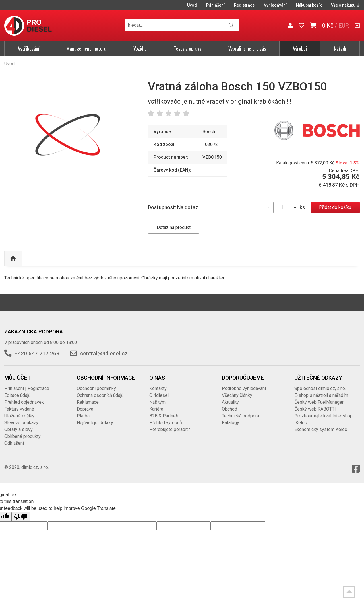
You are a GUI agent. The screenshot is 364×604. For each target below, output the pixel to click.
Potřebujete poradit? (170, 429)
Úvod (192, 5)
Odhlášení (14, 443)
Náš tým (157, 402)
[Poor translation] (21, 517)
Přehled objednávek (24, 402)
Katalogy (230, 423)
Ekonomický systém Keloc (321, 429)
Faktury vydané (19, 409)
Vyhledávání (275, 5)
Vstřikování (29, 48)
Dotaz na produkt (174, 227)
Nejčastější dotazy (95, 423)
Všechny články (237, 395)
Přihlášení (215, 5)
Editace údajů (17, 395)
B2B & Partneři (164, 416)
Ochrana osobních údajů (100, 395)
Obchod (229, 409)
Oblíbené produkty (22, 436)
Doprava (85, 409)
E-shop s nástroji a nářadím (321, 395)
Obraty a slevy (18, 429)
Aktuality (230, 402)
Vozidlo (140, 48)
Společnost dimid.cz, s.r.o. (320, 388)
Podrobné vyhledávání (244, 388)
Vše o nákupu (345, 5)
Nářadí (340, 48)
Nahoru (13, 258)
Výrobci (300, 48)
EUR (344, 26)
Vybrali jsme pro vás (247, 48)
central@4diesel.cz (104, 353)
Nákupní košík (309, 5)
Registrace (244, 5)
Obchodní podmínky (96, 388)
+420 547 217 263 (37, 353)
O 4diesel (159, 395)
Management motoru (86, 48)
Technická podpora (240, 416)
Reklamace (88, 402)
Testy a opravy (188, 48)
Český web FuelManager (319, 402)
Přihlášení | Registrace (27, 388)
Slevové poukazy (21, 423)
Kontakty (158, 388)
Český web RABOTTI (315, 409)
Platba (83, 416)
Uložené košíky (19, 416)
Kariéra (156, 409)
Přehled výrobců (166, 423)
